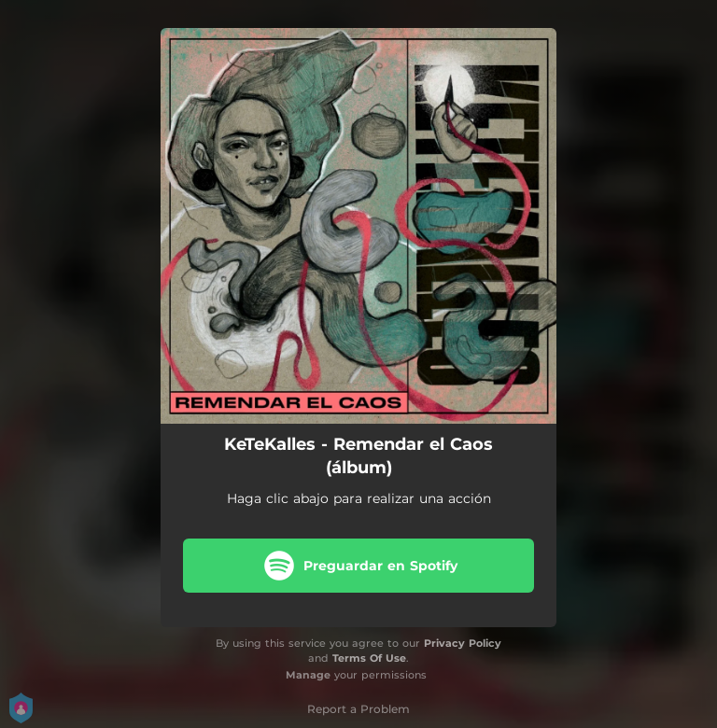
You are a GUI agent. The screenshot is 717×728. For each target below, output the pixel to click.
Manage (308, 675)
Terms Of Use (369, 658)
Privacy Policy (463, 643)
